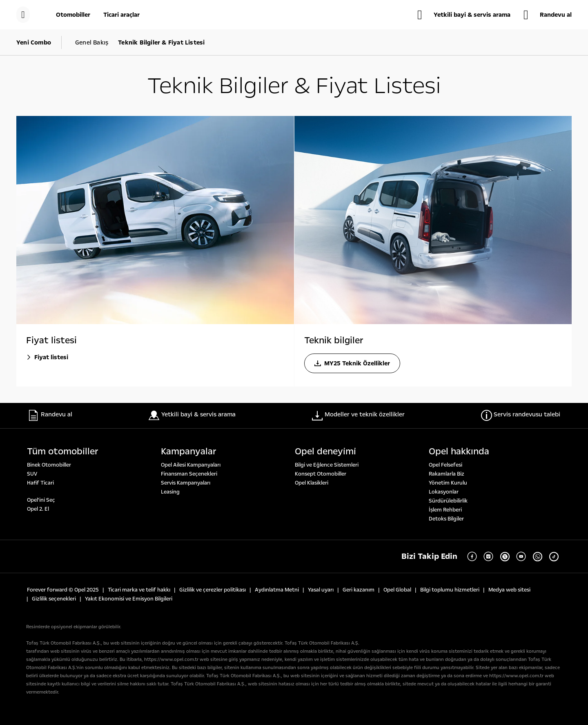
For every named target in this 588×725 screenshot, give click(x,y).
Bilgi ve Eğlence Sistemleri (327, 465)
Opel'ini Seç (41, 500)
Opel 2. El (38, 509)
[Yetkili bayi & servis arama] (464, 15)
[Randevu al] (548, 15)
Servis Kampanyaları (186, 483)
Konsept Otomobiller (321, 474)
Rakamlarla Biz (447, 474)
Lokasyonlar (444, 492)
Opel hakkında (459, 451)
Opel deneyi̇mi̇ (325, 451)
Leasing (170, 492)
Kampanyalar (189, 451)
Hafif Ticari (40, 483)
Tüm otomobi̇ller (63, 451)
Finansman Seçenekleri (189, 474)
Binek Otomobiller (49, 465)
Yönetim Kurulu (448, 483)
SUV (32, 474)
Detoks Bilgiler (446, 519)
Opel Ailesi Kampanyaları (191, 465)
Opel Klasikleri (312, 483)
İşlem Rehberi (445, 510)
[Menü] (23, 15)
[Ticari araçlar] (121, 15)
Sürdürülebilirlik (448, 501)
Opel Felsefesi (445, 465)
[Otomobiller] (73, 15)
